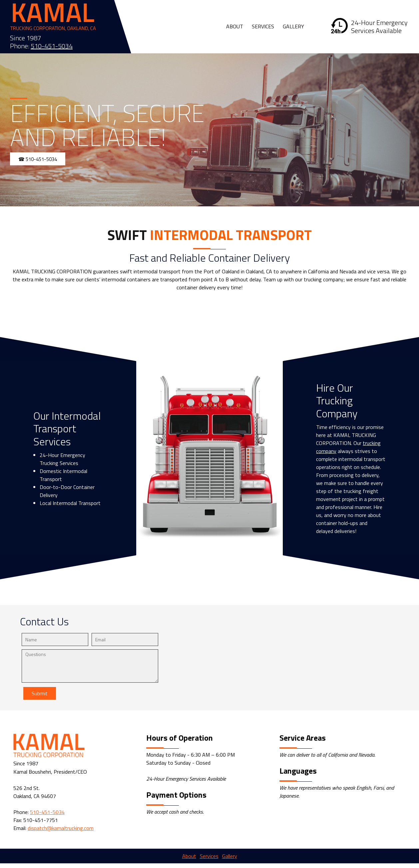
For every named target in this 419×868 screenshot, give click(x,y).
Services (209, 856)
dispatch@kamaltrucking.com (61, 828)
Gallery (230, 856)
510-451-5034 (52, 46)
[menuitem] (235, 27)
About (189, 856)
